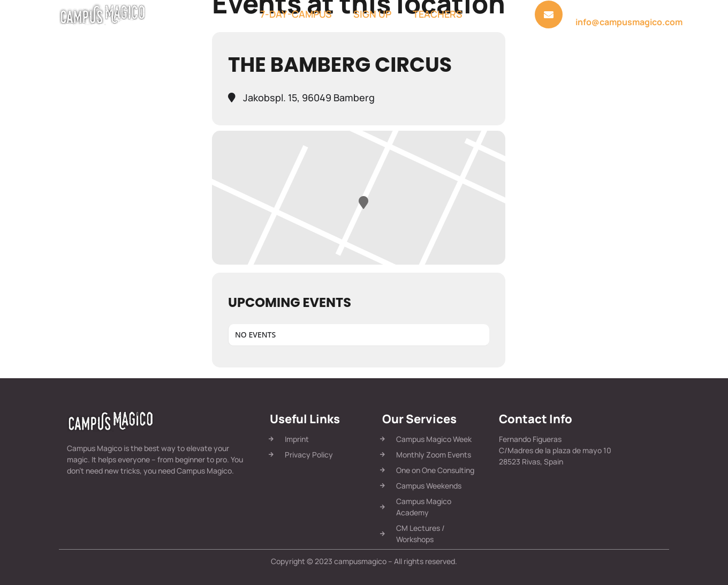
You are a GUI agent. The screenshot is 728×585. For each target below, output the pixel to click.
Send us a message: (609, 10)
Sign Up (372, 14)
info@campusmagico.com (629, 22)
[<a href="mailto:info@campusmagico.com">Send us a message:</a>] (549, 14)
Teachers (438, 14)
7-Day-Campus (296, 14)
